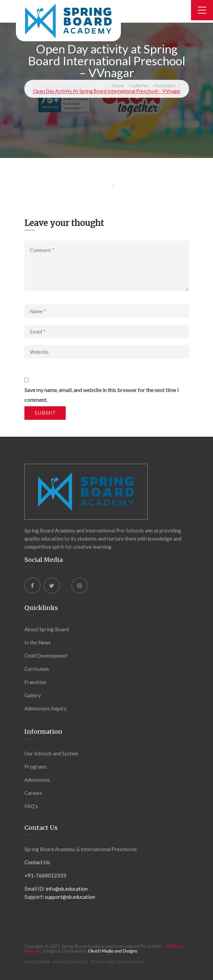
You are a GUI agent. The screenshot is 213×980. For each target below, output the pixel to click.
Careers (33, 793)
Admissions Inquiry (46, 708)
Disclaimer (37, 962)
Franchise (35, 682)
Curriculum (37, 669)
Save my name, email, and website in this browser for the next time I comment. (102, 395)
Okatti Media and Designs (113, 951)
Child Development (46, 656)
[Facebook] (33, 586)
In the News (38, 642)
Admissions (37, 780)
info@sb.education (67, 889)
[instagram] (80, 586)
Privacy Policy (70, 962)
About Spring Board (47, 629)
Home (118, 85)
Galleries (140, 85)
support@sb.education (70, 897)
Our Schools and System (51, 753)
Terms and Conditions (117, 962)
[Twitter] (52, 586)
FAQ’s (31, 806)
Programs (36, 767)
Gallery (33, 695)
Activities (165, 85)
